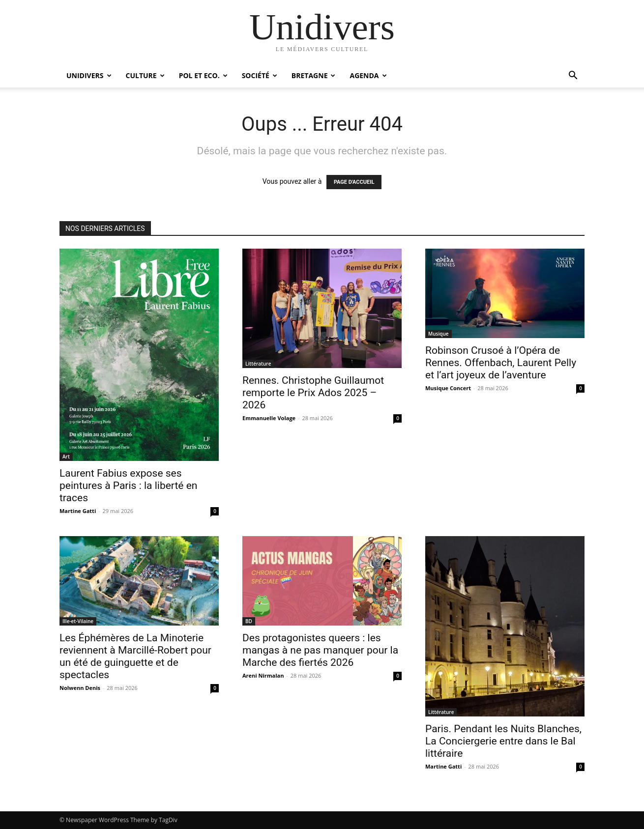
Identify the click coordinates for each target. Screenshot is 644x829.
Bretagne (314, 75)
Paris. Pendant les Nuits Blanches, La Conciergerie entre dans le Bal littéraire (503, 741)
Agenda (368, 75)
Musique (439, 334)
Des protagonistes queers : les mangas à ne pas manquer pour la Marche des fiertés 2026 (320, 650)
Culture (145, 75)
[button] (573, 76)
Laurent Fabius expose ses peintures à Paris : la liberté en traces (128, 486)
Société (260, 75)
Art (66, 457)
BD (249, 621)
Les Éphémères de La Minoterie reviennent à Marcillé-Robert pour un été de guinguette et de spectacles (135, 656)
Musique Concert (448, 388)
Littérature (258, 364)
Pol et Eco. (203, 75)
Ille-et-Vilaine (78, 621)
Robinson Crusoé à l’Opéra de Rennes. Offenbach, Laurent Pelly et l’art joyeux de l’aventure (501, 363)
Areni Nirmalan (263, 675)
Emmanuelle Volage (269, 418)
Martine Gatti (78, 511)
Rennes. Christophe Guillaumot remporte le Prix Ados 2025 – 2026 (313, 393)
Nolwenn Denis (80, 688)
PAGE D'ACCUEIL (354, 182)
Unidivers (89, 75)
